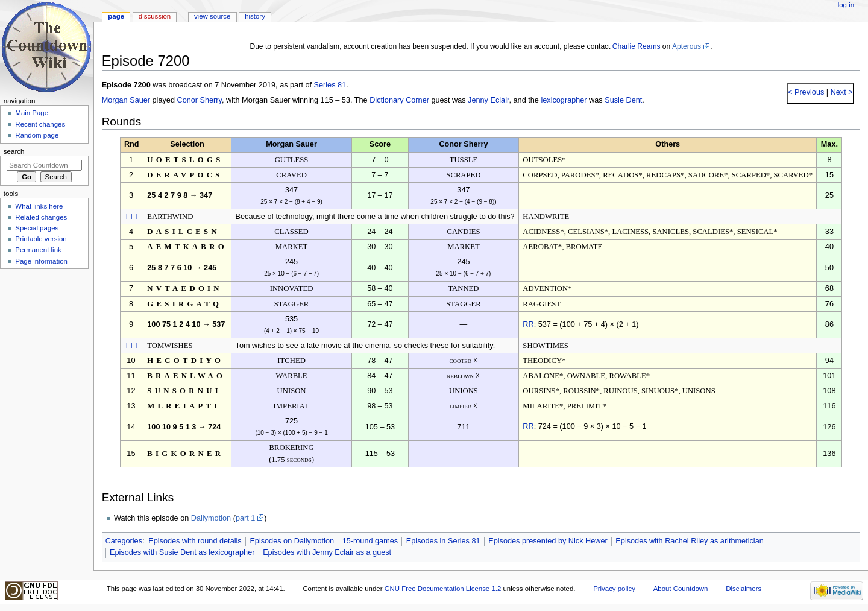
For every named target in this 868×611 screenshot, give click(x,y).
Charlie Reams (637, 46)
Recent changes (40, 124)
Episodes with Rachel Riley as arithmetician (689, 541)
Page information (41, 261)
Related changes (41, 217)
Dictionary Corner (399, 100)
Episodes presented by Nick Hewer (548, 541)
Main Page (32, 113)
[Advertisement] (44, 364)
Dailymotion (211, 518)
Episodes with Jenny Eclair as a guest (327, 552)
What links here (39, 206)
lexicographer (564, 100)
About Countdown (681, 589)
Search (14, 151)
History (255, 16)
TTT (132, 217)
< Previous (806, 92)
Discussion (155, 16)
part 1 (245, 518)
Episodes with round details (195, 541)
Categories (124, 541)
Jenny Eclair (488, 100)
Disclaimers (744, 589)
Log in (846, 5)
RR (528, 324)
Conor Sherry (199, 100)
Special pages (37, 228)
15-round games (370, 541)
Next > (841, 92)
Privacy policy (614, 589)
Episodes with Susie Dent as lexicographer (182, 552)
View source (212, 16)
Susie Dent (623, 100)
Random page (37, 135)
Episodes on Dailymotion (292, 541)
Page (116, 16)
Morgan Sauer (126, 100)
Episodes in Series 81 (443, 541)
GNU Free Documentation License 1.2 (443, 589)
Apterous (687, 46)
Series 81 (330, 85)
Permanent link (38, 250)
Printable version (41, 239)
